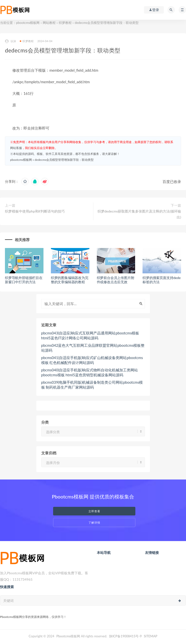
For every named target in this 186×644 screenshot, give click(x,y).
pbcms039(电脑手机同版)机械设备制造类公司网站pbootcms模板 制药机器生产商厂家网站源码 (92, 385)
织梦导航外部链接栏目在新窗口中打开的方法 (24, 280)
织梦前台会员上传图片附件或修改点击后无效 (116, 280)
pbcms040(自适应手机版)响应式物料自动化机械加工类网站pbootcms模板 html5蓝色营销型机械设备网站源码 (90, 372)
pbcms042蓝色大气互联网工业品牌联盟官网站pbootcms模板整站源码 (93, 348)
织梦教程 (65, 23)
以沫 (10, 41)
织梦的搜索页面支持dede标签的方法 (162, 280)
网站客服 (16, 148)
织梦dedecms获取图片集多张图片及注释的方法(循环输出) (139, 214)
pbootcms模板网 (28, 23)
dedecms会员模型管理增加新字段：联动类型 (64, 160)
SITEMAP (151, 636)
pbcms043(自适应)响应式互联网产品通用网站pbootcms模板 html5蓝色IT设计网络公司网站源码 (90, 335)
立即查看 (94, 511)
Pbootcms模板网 (68, 636)
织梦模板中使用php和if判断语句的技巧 (35, 211)
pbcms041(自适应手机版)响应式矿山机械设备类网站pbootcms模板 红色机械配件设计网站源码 (92, 360)
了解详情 (94, 522)
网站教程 (49, 23)
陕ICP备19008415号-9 (125, 636)
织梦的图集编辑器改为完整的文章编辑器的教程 (70, 280)
